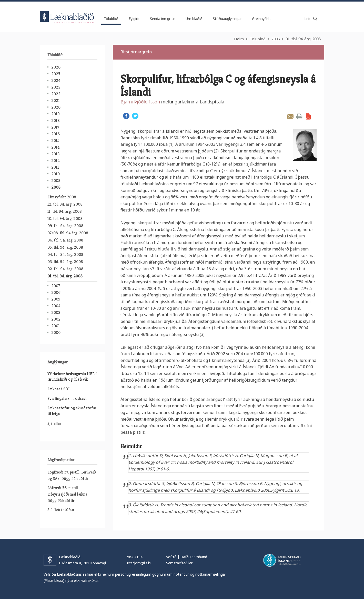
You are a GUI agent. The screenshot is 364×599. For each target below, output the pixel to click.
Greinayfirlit (261, 19)
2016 (55, 134)
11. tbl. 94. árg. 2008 (65, 211)
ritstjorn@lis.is (139, 563)
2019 (55, 114)
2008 (276, 39)
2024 (56, 80)
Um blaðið (194, 19)
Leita (315, 19)
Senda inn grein (163, 19)
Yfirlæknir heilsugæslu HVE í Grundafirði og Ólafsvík (72, 376)
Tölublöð (258, 39)
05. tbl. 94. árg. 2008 (65, 247)
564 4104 (135, 557)
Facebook (126, 116)
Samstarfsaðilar (179, 563)
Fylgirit (134, 19)
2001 (55, 326)
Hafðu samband (194, 557)
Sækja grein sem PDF (308, 116)
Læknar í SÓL (59, 389)
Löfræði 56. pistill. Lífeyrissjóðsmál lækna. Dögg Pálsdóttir (68, 494)
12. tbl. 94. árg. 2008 (65, 204)
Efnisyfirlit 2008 (62, 197)
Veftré (171, 557)
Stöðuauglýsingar (227, 19)
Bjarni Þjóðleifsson (140, 102)
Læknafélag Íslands (282, 560)
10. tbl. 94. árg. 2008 (65, 219)
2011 (55, 167)
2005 (56, 299)
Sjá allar (54, 423)
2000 (56, 332)
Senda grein (290, 116)
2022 (56, 94)
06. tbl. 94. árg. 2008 (65, 240)
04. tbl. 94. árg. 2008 (65, 254)
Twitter (135, 116)
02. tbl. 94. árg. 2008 (65, 269)
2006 (56, 292)
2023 (56, 87)
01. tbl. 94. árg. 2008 (303, 39)
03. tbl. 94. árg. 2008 (65, 262)
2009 (56, 181)
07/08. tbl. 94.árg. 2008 (68, 233)
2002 (56, 319)
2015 (55, 141)
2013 (55, 154)
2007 (56, 286)
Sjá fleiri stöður (61, 509)
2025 (56, 74)
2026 (56, 67)
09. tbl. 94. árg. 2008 (65, 226)
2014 (55, 147)
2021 (55, 100)
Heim (239, 39)
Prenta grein (299, 116)
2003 (56, 312)
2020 (56, 107)
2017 (55, 127)
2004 (56, 306)
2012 (55, 161)
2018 (55, 120)
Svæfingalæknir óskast (67, 398)
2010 (55, 174)
